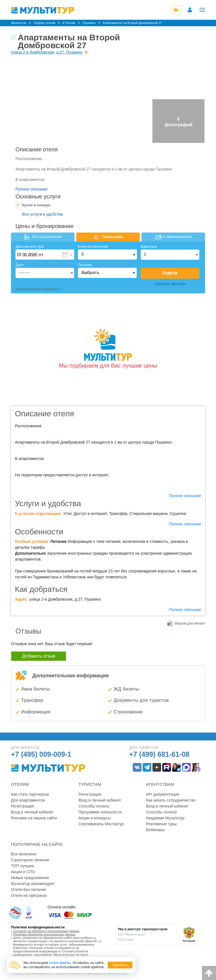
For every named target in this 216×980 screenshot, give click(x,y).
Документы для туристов (141, 700)
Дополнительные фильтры (37, 289)
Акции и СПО (23, 872)
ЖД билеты (126, 689)
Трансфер (32, 700)
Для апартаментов (28, 800)
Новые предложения (30, 878)
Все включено (24, 854)
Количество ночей (93, 247)
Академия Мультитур (165, 818)
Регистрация (22, 806)
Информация (36, 712)
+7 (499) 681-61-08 (159, 754)
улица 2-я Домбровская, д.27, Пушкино (47, 52)
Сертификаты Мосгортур (101, 824)
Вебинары (155, 830)
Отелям (20, 784)
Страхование (128, 712)
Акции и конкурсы (95, 818)
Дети (19, 265)
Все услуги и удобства (42, 214)
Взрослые (149, 247)
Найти (170, 273)
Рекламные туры (161, 824)
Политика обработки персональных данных (44, 934)
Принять (120, 965)
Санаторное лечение (30, 860)
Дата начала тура (30, 247)
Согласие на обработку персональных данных (46, 931)
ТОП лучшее (22, 866)
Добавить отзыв (39, 656)
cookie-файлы (60, 963)
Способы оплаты (94, 806)
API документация (163, 794)
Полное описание (31, 189)
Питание (85, 265)
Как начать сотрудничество (171, 800)
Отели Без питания (28, 890)
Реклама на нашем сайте (34, 818)
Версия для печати (190, 623)
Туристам (90, 784)
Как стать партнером (30, 794)
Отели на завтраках (29, 895)
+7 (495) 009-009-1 (41, 754)
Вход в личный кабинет (32, 812)
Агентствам (160, 784)
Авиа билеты (35, 689)
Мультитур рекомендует (33, 884)
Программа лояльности (100, 812)
